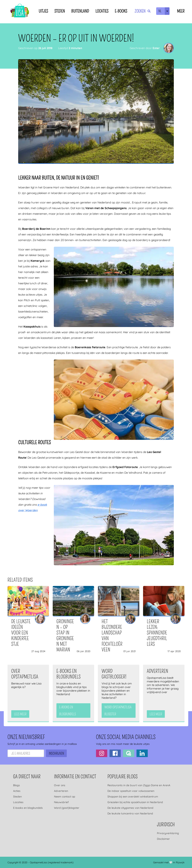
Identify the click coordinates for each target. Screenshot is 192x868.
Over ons (60, 785)
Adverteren (61, 791)
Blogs (16, 785)
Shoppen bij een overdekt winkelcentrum (133, 797)
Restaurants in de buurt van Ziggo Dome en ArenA (139, 785)
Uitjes (43, 11)
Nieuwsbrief (61, 802)
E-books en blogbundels (28, 808)
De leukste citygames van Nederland (130, 808)
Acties (17, 791)
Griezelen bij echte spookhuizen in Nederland (135, 802)
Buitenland (80, 11)
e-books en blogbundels (68, 711)
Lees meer (20, 714)
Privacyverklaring (168, 833)
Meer (181, 11)
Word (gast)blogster (67, 808)
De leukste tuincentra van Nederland (130, 813)
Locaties (102, 11)
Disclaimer (163, 839)
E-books (121, 11)
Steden (60, 11)
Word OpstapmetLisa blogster (118, 711)
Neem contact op (65, 797)
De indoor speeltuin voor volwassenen (131, 791)
